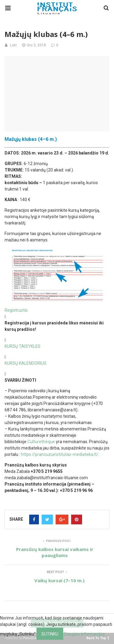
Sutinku (50, 634)
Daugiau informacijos (85, 634)
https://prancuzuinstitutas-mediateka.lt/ (60, 454)
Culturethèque (41, 442)
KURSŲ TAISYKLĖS (22, 346)
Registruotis (16, 310)
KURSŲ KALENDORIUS (26, 363)
